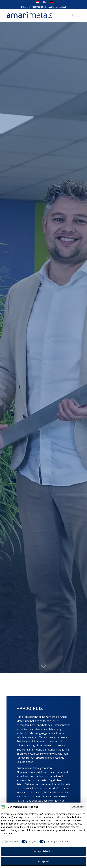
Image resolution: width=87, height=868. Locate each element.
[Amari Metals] (36, 16)
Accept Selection (44, 851)
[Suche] (72, 16)
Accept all (43, 861)
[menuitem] (72, 16)
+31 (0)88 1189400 (36, 7)
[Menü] (79, 16)
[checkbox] (10, 842)
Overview (78, 807)
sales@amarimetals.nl (56, 7)
